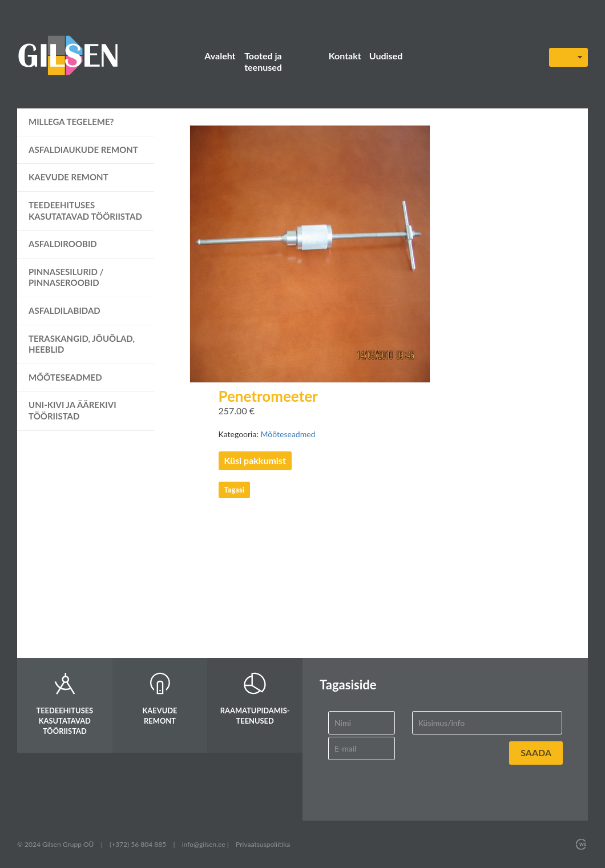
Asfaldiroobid (63, 244)
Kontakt (345, 56)
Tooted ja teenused (263, 61)
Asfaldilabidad (64, 310)
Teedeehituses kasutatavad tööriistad (85, 211)
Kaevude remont (68, 177)
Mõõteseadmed (65, 377)
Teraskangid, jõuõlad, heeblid (82, 344)
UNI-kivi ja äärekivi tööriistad (72, 410)
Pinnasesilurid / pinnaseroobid (66, 277)
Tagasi (234, 490)
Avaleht (220, 56)
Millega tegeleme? (71, 122)
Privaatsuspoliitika (263, 844)
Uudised (386, 56)
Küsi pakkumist (255, 460)
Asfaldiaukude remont (83, 150)
